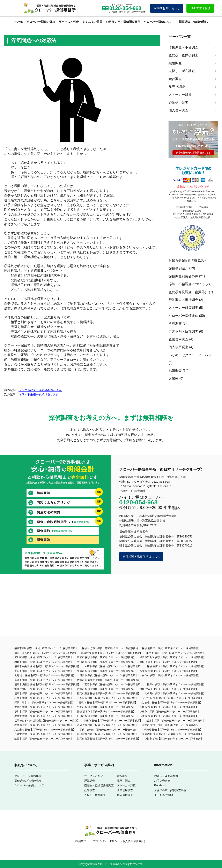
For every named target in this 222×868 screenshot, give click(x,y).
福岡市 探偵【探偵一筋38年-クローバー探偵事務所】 (44, 693)
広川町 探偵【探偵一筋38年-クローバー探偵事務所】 (44, 657)
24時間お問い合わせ (167, 8)
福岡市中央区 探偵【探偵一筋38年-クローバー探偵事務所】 (47, 666)
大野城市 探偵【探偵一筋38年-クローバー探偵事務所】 (45, 675)
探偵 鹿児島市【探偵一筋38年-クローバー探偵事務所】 (46, 653)
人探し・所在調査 (95, 795)
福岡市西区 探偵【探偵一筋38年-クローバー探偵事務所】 (46, 648)
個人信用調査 (178, 347)
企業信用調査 (178, 339)
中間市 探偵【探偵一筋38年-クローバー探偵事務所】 (106, 707)
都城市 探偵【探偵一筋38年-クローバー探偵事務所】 (44, 716)
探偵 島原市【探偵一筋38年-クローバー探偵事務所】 (44, 725)
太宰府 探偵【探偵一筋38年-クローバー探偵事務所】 (44, 707)
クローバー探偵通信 (183, 316)
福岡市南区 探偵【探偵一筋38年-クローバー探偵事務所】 (109, 739)
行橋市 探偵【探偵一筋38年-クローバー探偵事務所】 (169, 707)
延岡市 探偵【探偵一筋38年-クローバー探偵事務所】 (169, 716)
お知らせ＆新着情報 (166, 776)
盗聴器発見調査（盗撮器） (188, 292)
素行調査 (122, 776)
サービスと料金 (69, 22)
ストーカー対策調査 (183, 308)
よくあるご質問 (92, 22)
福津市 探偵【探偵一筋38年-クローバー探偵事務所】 (176, 684)
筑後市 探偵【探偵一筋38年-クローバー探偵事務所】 (44, 739)
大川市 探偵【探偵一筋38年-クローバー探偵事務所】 (106, 662)
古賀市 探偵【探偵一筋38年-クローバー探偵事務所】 (106, 689)
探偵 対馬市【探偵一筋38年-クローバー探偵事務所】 (169, 689)
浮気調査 (90, 781)
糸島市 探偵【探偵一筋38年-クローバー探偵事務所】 (44, 734)
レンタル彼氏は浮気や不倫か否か (40, 390)
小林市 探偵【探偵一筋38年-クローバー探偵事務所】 (170, 712)
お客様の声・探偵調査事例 (123, 22)
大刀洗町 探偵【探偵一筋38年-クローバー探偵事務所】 (173, 734)
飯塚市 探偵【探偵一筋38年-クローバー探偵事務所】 (176, 721)
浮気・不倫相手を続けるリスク (39, 394)
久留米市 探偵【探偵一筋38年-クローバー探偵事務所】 (45, 730)
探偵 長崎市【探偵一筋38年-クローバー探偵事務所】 (169, 662)
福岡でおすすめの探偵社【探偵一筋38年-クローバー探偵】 (47, 721)
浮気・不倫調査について (187, 284)
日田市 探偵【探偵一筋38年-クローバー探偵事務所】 (106, 716)
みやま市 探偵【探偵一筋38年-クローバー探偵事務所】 (108, 725)
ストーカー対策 (126, 785)
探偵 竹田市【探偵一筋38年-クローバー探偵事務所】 (171, 648)
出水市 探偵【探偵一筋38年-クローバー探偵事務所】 (176, 653)
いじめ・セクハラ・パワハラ (190, 355)
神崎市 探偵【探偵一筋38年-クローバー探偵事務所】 (114, 666)
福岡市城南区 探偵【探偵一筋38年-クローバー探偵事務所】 (47, 684)
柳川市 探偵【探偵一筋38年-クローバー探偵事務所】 (44, 712)
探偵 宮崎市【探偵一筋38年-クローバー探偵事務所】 (110, 730)
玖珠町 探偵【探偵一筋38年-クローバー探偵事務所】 (173, 730)
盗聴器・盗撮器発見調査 (99, 785)
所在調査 (175, 323)
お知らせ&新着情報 (183, 260)
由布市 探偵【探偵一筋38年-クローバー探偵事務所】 (171, 675)
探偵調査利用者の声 (183, 276)
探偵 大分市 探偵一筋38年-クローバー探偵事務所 (110, 648)
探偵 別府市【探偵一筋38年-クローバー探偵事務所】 (176, 666)
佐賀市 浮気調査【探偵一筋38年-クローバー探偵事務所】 (109, 680)
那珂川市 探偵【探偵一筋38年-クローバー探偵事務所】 (108, 734)
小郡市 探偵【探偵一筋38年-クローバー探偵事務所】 (174, 739)
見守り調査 (124, 781)
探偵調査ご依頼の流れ (193, 22)
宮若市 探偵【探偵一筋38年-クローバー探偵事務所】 (114, 684)
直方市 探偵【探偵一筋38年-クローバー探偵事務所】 (171, 725)
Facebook (160, 785)
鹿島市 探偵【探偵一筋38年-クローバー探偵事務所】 (108, 703)
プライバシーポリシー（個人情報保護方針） (120, 841)
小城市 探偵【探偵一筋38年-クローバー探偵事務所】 (44, 698)
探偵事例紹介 (178, 268)
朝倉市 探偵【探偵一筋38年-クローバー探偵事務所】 (44, 662)
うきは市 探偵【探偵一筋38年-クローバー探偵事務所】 (108, 698)
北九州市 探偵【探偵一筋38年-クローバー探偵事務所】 (172, 703)
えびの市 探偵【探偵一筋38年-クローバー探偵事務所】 (173, 698)
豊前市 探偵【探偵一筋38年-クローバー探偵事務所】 (106, 671)
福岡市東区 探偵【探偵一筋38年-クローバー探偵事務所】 (109, 693)
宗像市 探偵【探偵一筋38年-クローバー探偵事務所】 (113, 721)
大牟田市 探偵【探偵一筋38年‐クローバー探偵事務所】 (175, 693)
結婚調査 (175, 371)
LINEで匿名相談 (200, 8)
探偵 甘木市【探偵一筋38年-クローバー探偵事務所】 (106, 712)
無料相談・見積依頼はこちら (141, 557)
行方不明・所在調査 (183, 331)
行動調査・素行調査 (183, 300)
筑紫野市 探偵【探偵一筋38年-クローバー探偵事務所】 (112, 653)
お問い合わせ (162, 781)
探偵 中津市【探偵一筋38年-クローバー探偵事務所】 (44, 689)
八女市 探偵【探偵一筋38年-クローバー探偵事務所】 (169, 671)
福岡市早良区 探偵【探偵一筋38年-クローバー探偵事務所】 (173, 657)
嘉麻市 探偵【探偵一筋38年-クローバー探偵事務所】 (44, 680)
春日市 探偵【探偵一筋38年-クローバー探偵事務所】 (44, 671)
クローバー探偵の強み (41, 22)
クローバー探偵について (160, 22)
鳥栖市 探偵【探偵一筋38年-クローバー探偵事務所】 (106, 657)
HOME (19, 22)
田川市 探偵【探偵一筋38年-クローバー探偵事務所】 (109, 675)
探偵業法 (81, 841)
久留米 (173, 379)
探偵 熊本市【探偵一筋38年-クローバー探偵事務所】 (45, 703)
